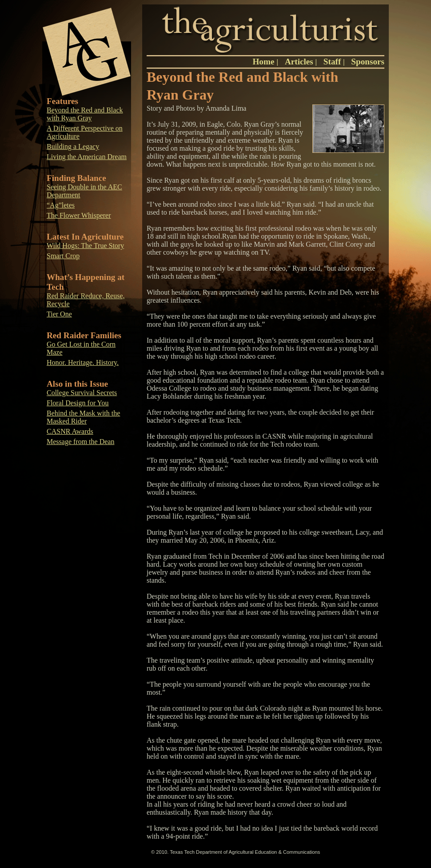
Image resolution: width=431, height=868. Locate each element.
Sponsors (368, 62)
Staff (332, 62)
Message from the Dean (80, 442)
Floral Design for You (78, 403)
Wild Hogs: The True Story (85, 246)
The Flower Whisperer (79, 215)
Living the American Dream (87, 157)
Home (264, 62)
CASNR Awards (70, 431)
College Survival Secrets (82, 393)
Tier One (59, 314)
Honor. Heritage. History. (83, 362)
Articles (299, 62)
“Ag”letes (61, 205)
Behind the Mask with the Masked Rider (83, 417)
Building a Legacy (73, 146)
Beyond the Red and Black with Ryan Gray (85, 114)
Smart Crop (63, 256)
